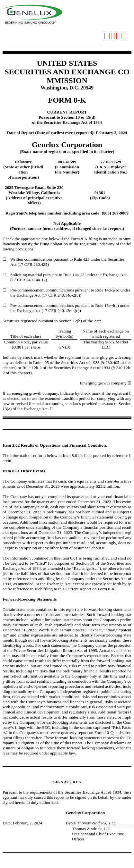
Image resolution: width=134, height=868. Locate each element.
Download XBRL (125, 36)
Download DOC (111, 36)
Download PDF (116, 36)
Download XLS (120, 36)
